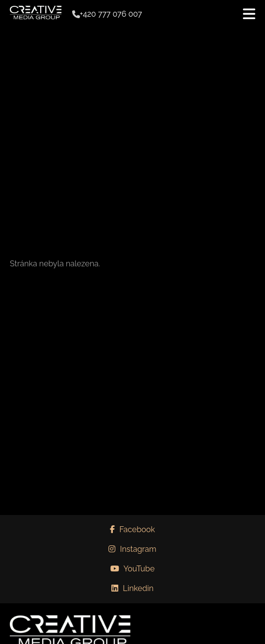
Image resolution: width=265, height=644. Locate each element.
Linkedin (132, 588)
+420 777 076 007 (111, 14)
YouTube (132, 569)
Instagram (132, 549)
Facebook (132, 529)
